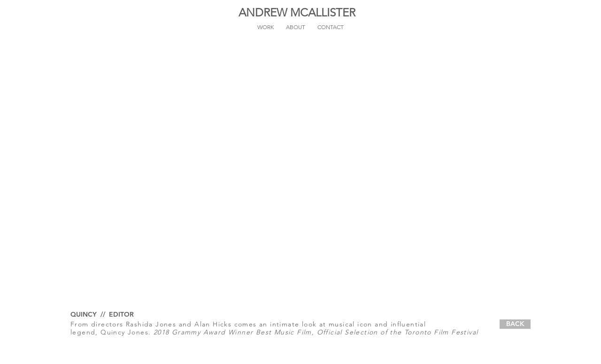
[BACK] (515, 324)
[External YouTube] (300, 178)
